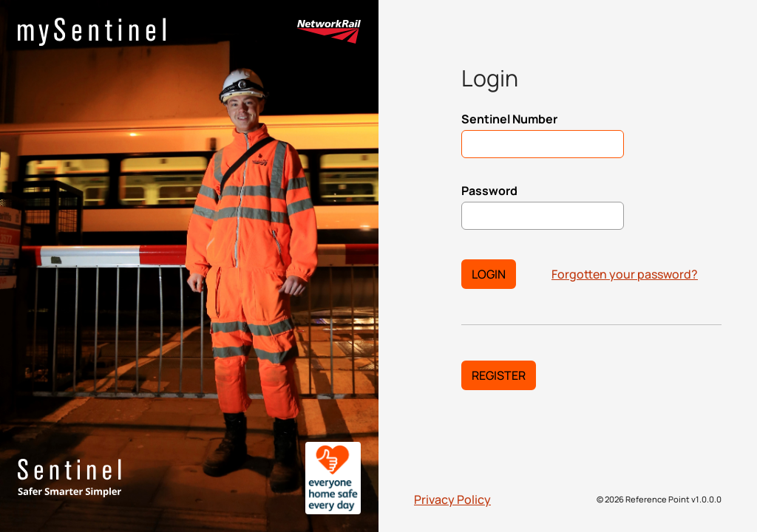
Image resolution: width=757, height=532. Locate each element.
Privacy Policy (452, 499)
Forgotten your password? (625, 274)
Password (489, 191)
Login (489, 274)
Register (499, 375)
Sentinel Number (509, 119)
